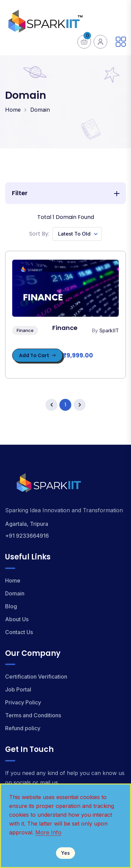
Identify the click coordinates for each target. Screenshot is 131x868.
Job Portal (18, 689)
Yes (65, 853)
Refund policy (23, 728)
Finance (25, 330)
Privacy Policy (23, 702)
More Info (48, 832)
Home (13, 110)
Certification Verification (36, 677)
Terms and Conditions (33, 715)
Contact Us (19, 632)
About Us (17, 619)
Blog (11, 606)
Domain (40, 110)
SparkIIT (109, 330)
